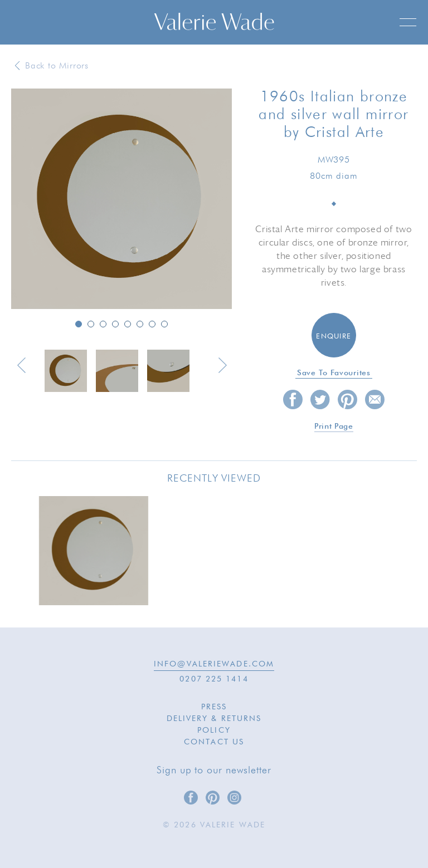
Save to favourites (334, 373)
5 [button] (128, 324)
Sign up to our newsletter (214, 771)
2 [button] (91, 324)
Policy (214, 730)
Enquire (334, 337)
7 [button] (152, 324)
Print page (334, 426)
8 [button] (164, 324)
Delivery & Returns (214, 719)
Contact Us (214, 742)
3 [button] (103, 324)
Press (214, 707)
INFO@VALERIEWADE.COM (214, 664)
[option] (121, 200)
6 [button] (140, 324)
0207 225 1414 (214, 679)
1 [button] (79, 324)
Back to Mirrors (57, 66)
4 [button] (115, 324)
